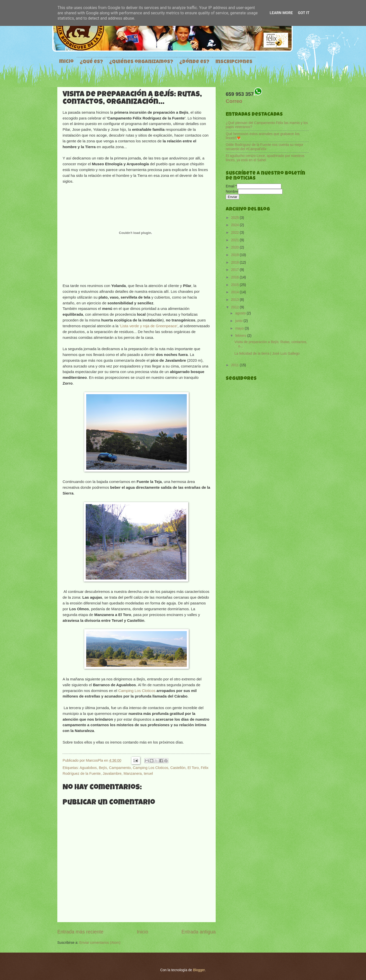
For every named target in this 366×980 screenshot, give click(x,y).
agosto (241, 313)
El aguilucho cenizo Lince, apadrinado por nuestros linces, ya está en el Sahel (265, 158)
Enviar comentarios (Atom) (100, 943)
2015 (235, 285)
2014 (235, 292)
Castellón (178, 768)
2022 (235, 233)
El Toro (193, 768)
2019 (235, 255)
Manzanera (132, 773)
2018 (235, 262)
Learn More (281, 13)
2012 (235, 307)
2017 (235, 270)
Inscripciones (234, 62)
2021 (235, 240)
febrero (241, 336)
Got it (304, 13)
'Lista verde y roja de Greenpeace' (149, 326)
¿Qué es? (91, 62)
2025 (235, 218)
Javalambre (112, 773)
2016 (235, 277)
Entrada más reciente (80, 932)
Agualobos (88, 768)
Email (231, 186)
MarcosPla (95, 760)
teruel (148, 773)
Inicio (66, 62)
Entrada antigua (199, 932)
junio (239, 321)
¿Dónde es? (194, 62)
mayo (240, 328)
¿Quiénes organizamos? (141, 62)
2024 (235, 225)
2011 (235, 365)
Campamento (120, 768)
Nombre (232, 192)
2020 (235, 247)
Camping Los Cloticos (137, 691)
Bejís (103, 768)
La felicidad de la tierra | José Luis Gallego (267, 354)
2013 (235, 300)
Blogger (199, 970)
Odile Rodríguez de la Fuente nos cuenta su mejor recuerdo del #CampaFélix (264, 147)
